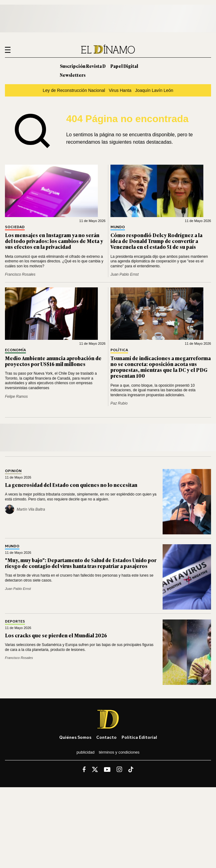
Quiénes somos (75, 737)
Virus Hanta (120, 90)
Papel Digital (124, 66)
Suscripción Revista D (83, 66)
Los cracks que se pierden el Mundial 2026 (56, 635)
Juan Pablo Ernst (125, 274)
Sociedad (15, 227)
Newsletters (73, 75)
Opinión (13, 471)
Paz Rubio (119, 403)
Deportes (15, 621)
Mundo (118, 227)
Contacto (106, 737)
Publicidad (85, 752)
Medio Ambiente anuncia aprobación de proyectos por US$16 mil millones (53, 361)
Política (119, 350)
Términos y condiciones (119, 752)
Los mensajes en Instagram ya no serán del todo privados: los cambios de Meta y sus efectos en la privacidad (54, 241)
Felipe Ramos (16, 397)
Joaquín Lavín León (154, 90)
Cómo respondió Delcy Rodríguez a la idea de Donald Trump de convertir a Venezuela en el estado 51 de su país (156, 241)
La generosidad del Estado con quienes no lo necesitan (71, 485)
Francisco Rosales (20, 274)
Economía (15, 350)
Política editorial (139, 737)
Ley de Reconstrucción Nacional (74, 90)
